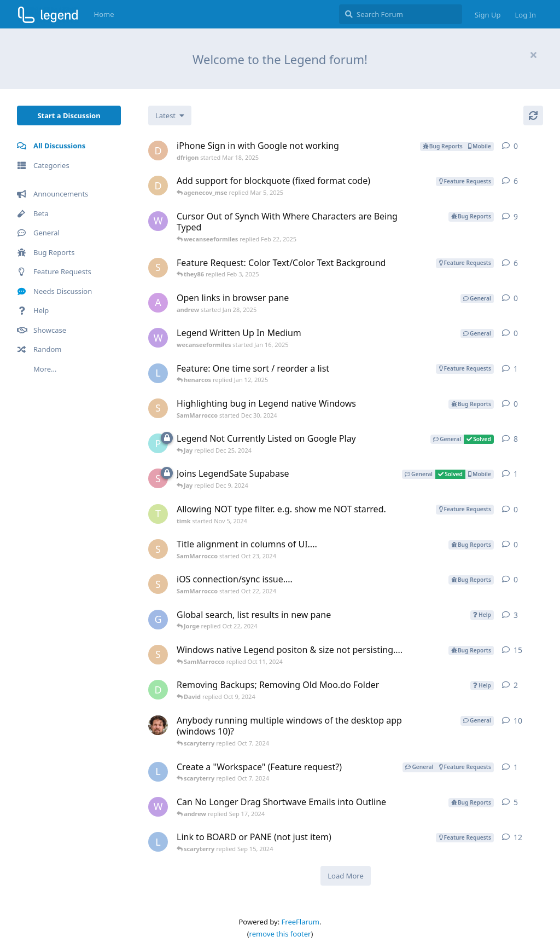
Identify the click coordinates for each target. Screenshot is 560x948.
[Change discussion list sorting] (170, 115)
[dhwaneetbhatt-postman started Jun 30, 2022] (158, 186)
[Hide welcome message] (533, 55)
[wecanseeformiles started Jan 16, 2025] (158, 338)
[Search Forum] (401, 14)
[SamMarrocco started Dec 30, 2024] (158, 408)
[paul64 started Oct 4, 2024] (158, 443)
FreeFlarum (301, 922)
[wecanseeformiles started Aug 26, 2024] (158, 221)
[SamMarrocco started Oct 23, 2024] (158, 549)
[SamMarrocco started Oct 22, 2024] (158, 584)
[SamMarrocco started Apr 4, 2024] (158, 655)
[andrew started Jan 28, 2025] (158, 303)
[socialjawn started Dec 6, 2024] (158, 478)
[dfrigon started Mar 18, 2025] (158, 151)
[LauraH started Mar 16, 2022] (158, 373)
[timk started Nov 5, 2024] (158, 514)
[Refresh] (533, 115)
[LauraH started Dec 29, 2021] (158, 842)
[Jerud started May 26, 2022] (158, 725)
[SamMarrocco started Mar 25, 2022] (158, 268)
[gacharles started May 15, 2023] (158, 620)
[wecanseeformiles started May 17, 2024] (158, 807)
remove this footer (280, 934)
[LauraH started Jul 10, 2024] (158, 772)
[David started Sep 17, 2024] (158, 690)
